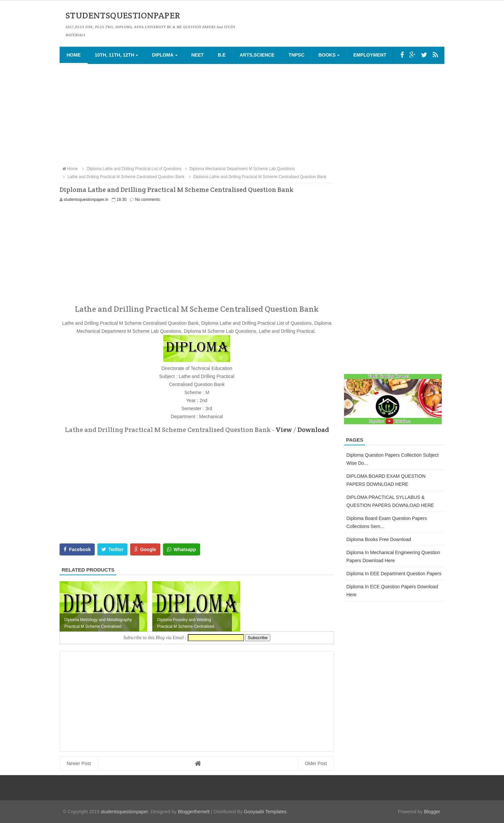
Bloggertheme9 (194, 812)
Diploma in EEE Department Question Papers (394, 574)
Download (313, 430)
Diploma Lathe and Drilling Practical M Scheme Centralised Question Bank (257, 177)
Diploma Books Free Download (379, 539)
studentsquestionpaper (124, 812)
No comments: (148, 200)
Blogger (432, 812)
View (284, 430)
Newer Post (79, 763)
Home (74, 55)
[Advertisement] (252, 115)
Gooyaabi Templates (265, 812)
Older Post (316, 763)
